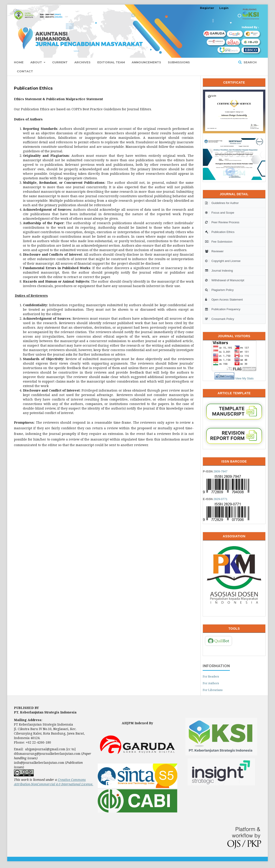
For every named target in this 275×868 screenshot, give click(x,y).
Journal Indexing (219, 271)
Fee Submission (219, 242)
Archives (82, 62)
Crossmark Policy (220, 319)
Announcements (146, 62)
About (37, 62)
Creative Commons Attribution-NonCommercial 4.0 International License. (54, 782)
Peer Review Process (222, 222)
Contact (25, 71)
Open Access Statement (224, 300)
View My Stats (244, 378)
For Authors (211, 683)
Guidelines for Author (222, 203)
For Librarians (213, 690)
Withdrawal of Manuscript (225, 280)
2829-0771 (220, 499)
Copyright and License (223, 261)
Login (224, 8)
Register (207, 8)
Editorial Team (111, 62)
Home (19, 62)
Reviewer (214, 251)
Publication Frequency (223, 309)
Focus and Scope (220, 213)
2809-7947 (220, 471)
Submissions (179, 62)
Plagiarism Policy (219, 290)
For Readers (211, 676)
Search (250, 62)
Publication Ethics (220, 232)
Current (60, 62)
